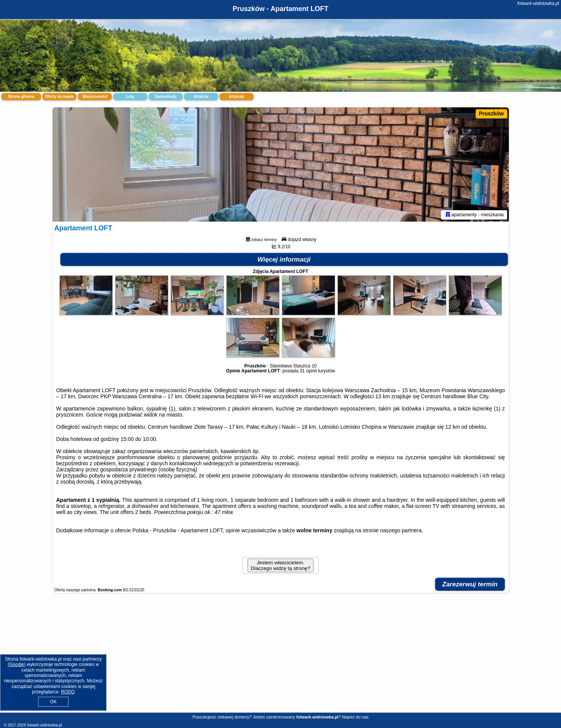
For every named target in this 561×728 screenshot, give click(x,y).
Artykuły (237, 97)
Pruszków (491, 113)
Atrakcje (201, 97)
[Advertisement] (281, 657)
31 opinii (308, 371)
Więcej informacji (284, 259)
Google (17, 664)
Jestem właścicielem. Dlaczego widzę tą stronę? (280, 565)
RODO (68, 692)
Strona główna (21, 97)
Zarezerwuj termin (470, 584)
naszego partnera (401, 530)
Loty (130, 97)
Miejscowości (95, 97)
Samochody (166, 97)
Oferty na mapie (59, 97)
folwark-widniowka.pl (538, 3)
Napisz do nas (355, 717)
